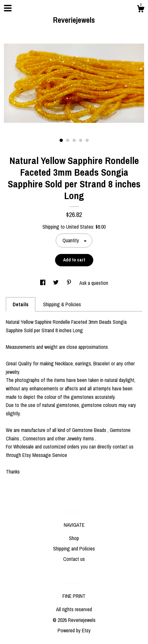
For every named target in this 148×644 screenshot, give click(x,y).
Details (21, 304)
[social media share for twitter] (57, 283)
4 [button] (81, 140)
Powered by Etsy (74, 630)
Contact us (74, 559)
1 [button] (61, 140)
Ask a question (94, 283)
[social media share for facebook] (43, 283)
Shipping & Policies (62, 304)
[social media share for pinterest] (70, 283)
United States (80, 227)
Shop (74, 538)
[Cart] (141, 10)
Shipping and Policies (74, 549)
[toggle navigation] (8, 8)
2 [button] (68, 140)
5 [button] (87, 140)
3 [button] (74, 140)
